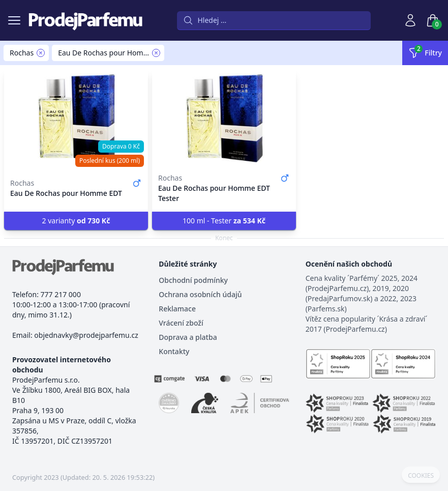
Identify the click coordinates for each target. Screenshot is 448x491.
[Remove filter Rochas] (41, 53)
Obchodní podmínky (193, 280)
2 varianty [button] (76, 221)
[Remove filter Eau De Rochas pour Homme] (156, 53)
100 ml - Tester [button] (224, 221)
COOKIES (421, 476)
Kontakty (174, 351)
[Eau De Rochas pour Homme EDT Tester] (224, 118)
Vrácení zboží (181, 323)
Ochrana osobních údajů (200, 294)
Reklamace (177, 309)
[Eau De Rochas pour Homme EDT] (76, 118)
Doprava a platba (188, 337)
